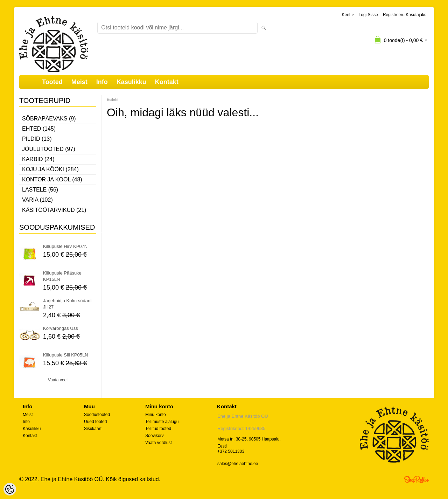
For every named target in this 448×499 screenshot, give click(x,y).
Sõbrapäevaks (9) (49, 119)
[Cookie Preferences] (10, 489)
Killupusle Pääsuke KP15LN (62, 276)
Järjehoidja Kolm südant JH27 (67, 304)
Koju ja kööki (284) (50, 169)
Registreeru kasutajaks (405, 15)
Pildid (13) (37, 139)
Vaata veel (58, 380)
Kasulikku (131, 82)
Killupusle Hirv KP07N (65, 246)
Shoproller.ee (416, 479)
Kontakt (167, 82)
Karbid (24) (38, 159)
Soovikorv (155, 436)
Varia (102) (37, 200)
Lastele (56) (40, 190)
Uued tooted (95, 422)
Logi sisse (368, 15)
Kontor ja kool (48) (52, 179)
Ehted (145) (39, 129)
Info (102, 82)
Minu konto (156, 415)
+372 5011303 (231, 451)
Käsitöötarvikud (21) (54, 210)
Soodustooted (97, 415)
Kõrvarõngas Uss (61, 328)
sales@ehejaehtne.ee (238, 464)
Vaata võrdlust (159, 443)
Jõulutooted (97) (49, 149)
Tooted (52, 82)
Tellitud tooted (158, 429)
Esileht (113, 99)
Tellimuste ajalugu (162, 422)
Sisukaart (93, 429)
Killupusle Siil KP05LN (66, 355)
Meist (79, 82)
